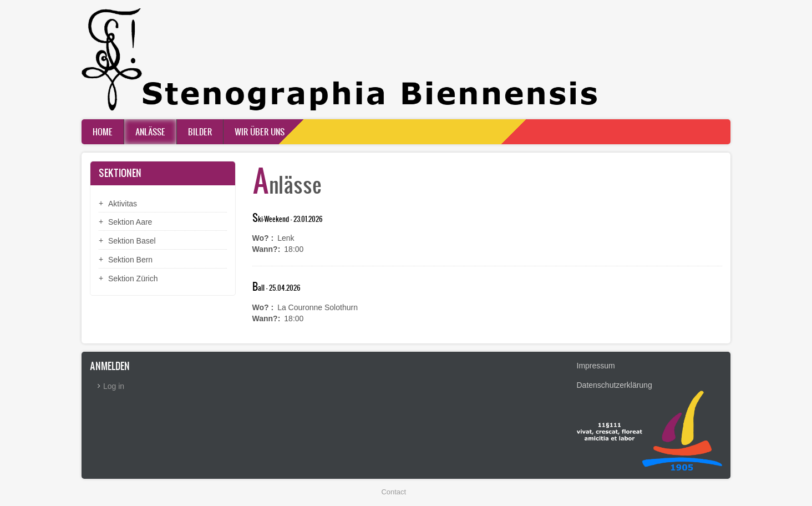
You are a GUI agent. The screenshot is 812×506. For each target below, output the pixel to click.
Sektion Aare (130, 222)
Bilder (200, 131)
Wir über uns (260, 131)
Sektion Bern (130, 260)
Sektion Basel (132, 241)
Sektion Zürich (133, 279)
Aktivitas (123, 204)
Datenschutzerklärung (615, 385)
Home (103, 131)
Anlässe (150, 131)
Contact (394, 492)
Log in (114, 386)
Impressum (596, 366)
